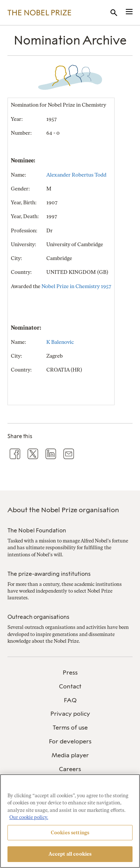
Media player (70, 755)
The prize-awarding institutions (49, 574)
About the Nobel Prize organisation (63, 510)
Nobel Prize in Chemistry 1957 (76, 286)
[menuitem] (70, 673)
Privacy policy (70, 714)
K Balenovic (60, 342)
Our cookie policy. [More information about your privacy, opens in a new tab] (29, 817)
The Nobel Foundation (37, 531)
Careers (70, 769)
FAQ (70, 700)
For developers (70, 741)
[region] (70, 821)
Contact (70, 686)
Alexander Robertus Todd (76, 175)
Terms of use (70, 728)
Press (70, 673)
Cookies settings (70, 833)
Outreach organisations (38, 617)
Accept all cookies (70, 854)
